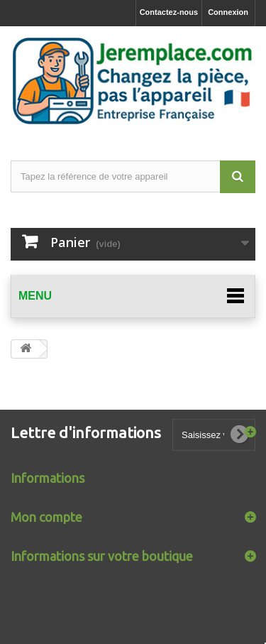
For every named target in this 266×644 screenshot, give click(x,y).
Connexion (228, 12)
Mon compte (46, 517)
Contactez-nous (169, 12)
